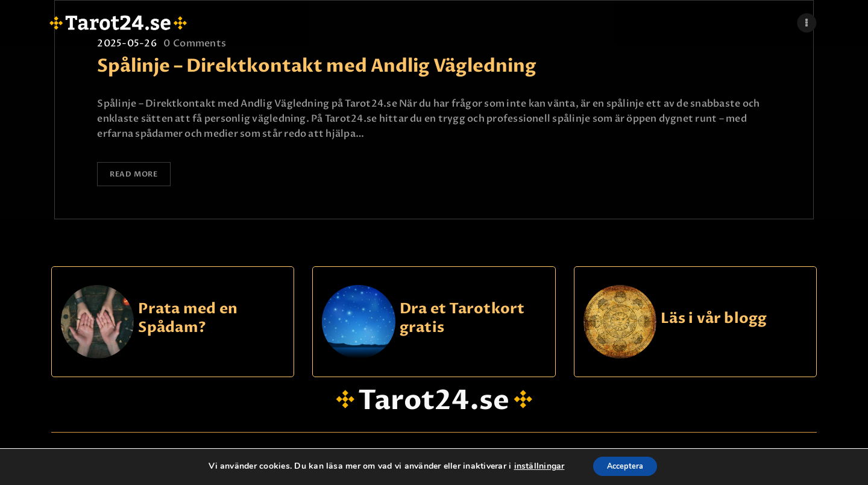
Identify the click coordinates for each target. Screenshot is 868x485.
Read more (140, 176)
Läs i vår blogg (714, 321)
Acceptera (625, 466)
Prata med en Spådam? (188, 321)
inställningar (533, 466)
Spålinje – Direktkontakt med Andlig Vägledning (317, 66)
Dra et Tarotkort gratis (462, 321)
